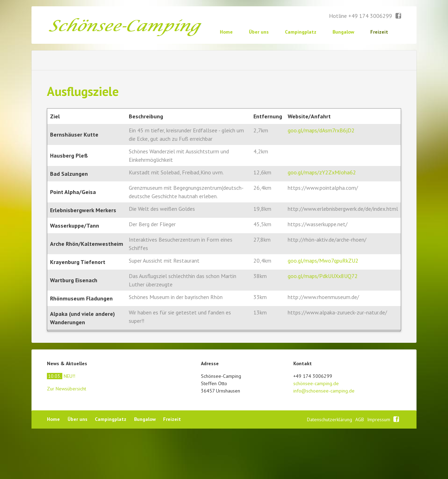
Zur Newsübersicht (66, 439)
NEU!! (61, 426)
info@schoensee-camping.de (324, 441)
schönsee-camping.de (316, 434)
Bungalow (343, 32)
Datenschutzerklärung (330, 470)
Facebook (398, 16)
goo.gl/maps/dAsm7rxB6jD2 (321, 181)
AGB (360, 470)
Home (226, 32)
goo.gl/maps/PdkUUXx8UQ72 (323, 326)
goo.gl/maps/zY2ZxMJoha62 (322, 223)
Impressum (379, 470)
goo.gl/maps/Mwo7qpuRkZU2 (323, 311)
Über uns (259, 32)
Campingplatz (301, 32)
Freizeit (379, 32)
